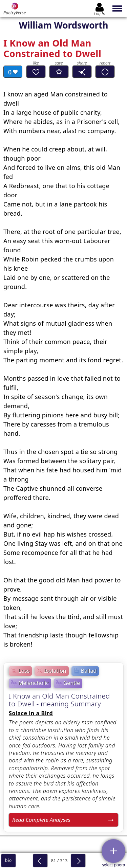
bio (8, 860)
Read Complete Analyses (41, 820)
